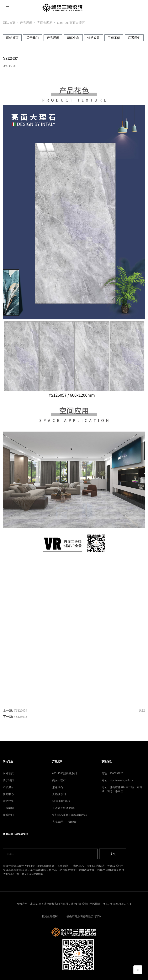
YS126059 (20, 711)
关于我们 (33, 38)
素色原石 (58, 787)
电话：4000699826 (112, 773)
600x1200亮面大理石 (71, 23)
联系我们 (134, 38)
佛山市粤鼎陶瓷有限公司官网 (84, 916)
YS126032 (20, 717)
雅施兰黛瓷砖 (50, 916)
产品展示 (26, 23)
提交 (113, 854)
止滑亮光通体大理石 (64, 808)
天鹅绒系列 (59, 794)
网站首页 (9, 23)
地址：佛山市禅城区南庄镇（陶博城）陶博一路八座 (122, 789)
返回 (142, 711)
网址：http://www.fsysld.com (118, 780)
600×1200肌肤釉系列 (64, 773)
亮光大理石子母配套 (64, 822)
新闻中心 (73, 38)
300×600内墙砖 (61, 801)
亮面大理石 (45, 23)
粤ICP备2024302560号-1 (117, 904)
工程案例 (114, 38)
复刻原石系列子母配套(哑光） (70, 815)
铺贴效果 (93, 38)
